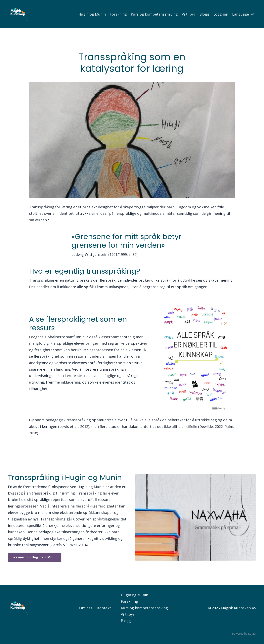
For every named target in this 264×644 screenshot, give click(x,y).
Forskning (118, 14)
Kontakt (104, 608)
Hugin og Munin (92, 14)
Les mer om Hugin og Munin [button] (35, 557)
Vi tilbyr (189, 14)
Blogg (204, 14)
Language (243, 14)
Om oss (86, 608)
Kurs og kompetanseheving (154, 14)
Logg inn (221, 14)
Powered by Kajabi (244, 634)
